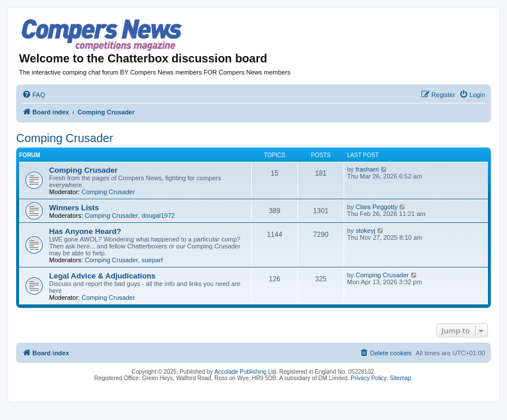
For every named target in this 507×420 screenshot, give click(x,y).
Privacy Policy (368, 378)
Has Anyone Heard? (85, 231)
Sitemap (400, 378)
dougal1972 (158, 215)
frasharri (367, 169)
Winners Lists (74, 208)
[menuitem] (33, 95)
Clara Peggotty (377, 207)
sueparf (152, 260)
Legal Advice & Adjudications (102, 276)
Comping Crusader (65, 138)
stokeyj (366, 231)
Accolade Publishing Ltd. (246, 372)
